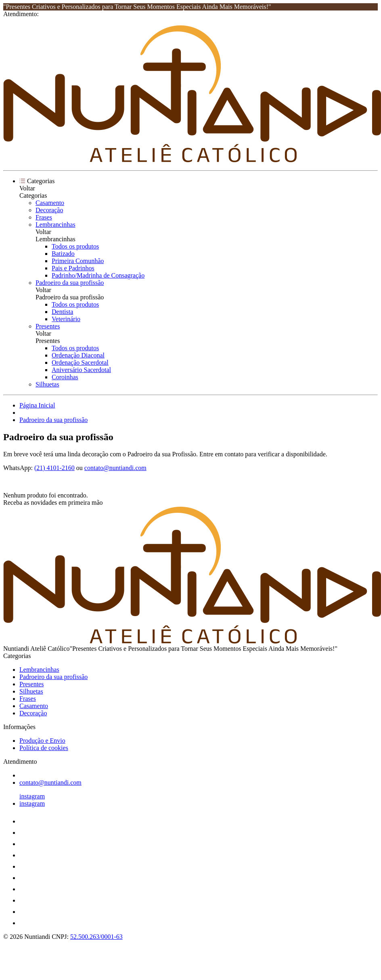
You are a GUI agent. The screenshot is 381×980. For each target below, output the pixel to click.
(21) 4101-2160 (54, 468)
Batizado (63, 254)
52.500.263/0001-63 (96, 937)
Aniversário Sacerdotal (81, 370)
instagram (32, 796)
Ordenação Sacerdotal (80, 363)
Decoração (49, 210)
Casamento (50, 203)
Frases (44, 217)
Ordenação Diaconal (78, 355)
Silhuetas (47, 384)
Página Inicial (37, 405)
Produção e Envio (42, 741)
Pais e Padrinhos (73, 268)
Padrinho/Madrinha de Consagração (98, 275)
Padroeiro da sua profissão (70, 283)
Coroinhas (65, 377)
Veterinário (66, 319)
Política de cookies (44, 748)
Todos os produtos (75, 246)
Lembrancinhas (55, 225)
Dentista (62, 312)
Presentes (48, 326)
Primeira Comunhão (78, 261)
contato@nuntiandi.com (115, 468)
